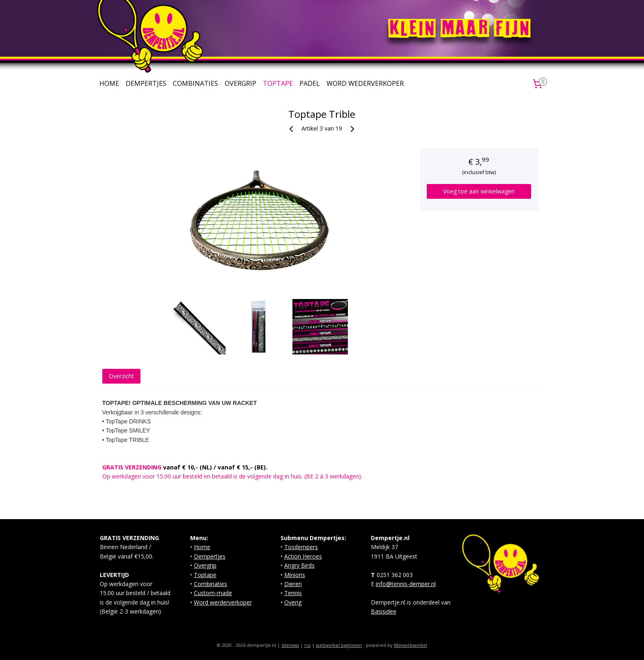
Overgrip (205, 565)
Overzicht (121, 376)
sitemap (290, 645)
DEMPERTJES (146, 83)
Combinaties (210, 584)
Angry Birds (299, 565)
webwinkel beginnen (339, 645)
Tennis (293, 593)
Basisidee (384, 611)
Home (202, 547)
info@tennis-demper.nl (406, 584)
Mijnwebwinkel (411, 645)
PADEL (310, 83)
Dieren (293, 584)
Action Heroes (303, 556)
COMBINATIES (195, 83)
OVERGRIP (240, 83)
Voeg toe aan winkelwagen (479, 191)
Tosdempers (301, 547)
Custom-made (213, 593)
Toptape (205, 575)
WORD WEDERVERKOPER (365, 83)
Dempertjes (210, 556)
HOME (109, 83)
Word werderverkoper (223, 602)
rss (307, 645)
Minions (295, 575)
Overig (293, 602)
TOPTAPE (278, 83)
